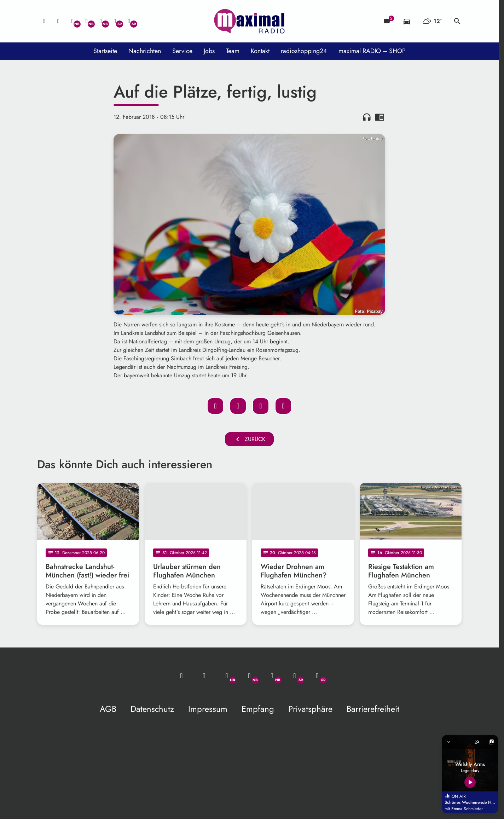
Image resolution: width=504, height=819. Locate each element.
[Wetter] (432, 21)
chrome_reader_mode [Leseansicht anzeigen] (380, 117)
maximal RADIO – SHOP (372, 51)
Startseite (105, 51)
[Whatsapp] (73, 21)
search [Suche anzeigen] (457, 21)
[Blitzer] (387, 21)
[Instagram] (101, 21)
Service (182, 51)
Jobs (209, 51)
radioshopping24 (304, 51)
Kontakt (260, 51)
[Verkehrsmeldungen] (407, 21)
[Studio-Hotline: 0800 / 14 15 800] (58, 21)
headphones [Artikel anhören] (367, 117)
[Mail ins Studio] (44, 21)
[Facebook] (87, 21)
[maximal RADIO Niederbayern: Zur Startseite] (249, 21)
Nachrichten (145, 51)
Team (233, 51)
